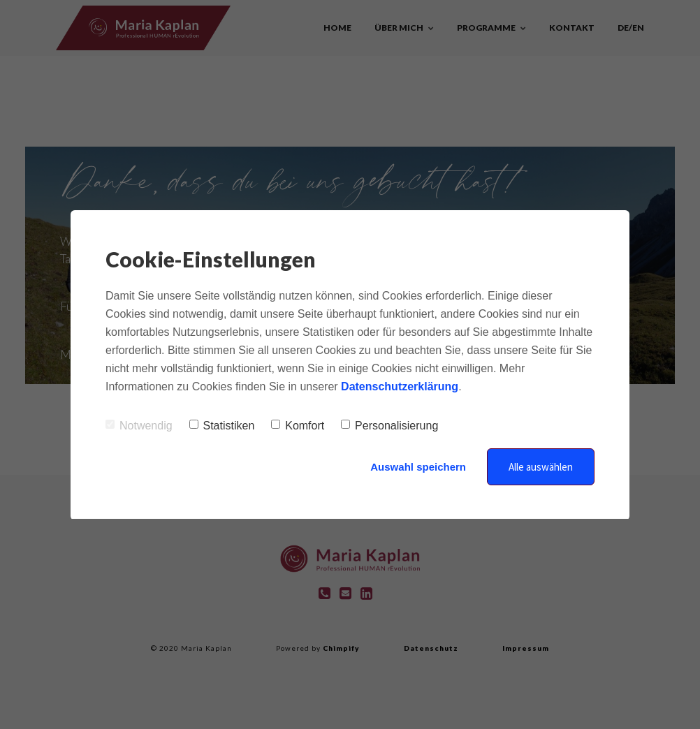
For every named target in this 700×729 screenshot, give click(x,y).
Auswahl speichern (418, 467)
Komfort (298, 426)
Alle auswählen (541, 467)
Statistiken (222, 426)
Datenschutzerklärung (400, 386)
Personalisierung (389, 426)
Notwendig (139, 426)
